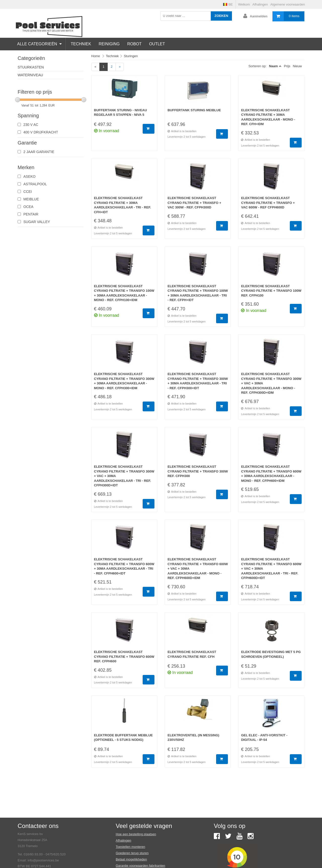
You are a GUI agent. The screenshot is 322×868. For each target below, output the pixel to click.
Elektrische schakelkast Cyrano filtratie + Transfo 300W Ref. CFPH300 (198, 471)
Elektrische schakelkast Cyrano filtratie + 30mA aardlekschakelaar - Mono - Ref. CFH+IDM (268, 117)
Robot (134, 44)
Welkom (244, 4)
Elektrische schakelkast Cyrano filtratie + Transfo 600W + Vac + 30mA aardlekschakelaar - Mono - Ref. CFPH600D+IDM (198, 569)
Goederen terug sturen (132, 853)
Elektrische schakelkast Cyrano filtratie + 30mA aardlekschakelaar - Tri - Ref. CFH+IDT (123, 205)
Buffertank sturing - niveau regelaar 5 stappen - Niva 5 (121, 113)
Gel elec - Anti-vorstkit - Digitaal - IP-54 (264, 738)
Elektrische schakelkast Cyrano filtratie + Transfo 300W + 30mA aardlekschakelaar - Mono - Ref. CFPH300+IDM (124, 381)
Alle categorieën (39, 44)
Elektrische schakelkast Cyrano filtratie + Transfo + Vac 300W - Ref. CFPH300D (194, 203)
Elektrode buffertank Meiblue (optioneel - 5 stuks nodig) (124, 738)
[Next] (120, 67)
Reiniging (109, 44)
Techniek (81, 44)
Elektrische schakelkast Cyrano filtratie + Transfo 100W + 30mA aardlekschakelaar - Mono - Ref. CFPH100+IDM (124, 293)
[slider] (18, 100)
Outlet (157, 44)
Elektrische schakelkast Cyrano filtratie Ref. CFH (192, 654)
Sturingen (131, 56)
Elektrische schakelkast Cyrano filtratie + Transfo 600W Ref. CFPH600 (124, 657)
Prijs (287, 66)
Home (96, 56)
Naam (273, 66)
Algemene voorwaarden (288, 4)
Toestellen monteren (130, 847)
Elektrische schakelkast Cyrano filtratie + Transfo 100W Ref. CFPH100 (271, 291)
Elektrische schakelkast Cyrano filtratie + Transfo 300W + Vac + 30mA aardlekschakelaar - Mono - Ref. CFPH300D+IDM (271, 383)
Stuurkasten (31, 67)
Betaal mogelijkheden (131, 859)
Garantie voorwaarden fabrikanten (140, 866)
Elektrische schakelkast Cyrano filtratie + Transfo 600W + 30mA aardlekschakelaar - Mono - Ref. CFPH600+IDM (271, 474)
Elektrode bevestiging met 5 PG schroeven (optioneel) (271, 654)
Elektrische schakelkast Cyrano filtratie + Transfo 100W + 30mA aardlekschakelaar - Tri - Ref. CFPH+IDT (198, 293)
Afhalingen (260, 4)
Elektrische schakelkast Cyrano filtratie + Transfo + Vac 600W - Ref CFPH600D (268, 203)
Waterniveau (30, 75)
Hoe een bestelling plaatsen (136, 834)
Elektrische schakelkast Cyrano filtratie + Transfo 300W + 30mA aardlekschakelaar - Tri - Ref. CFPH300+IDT (198, 381)
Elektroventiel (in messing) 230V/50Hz (193, 738)
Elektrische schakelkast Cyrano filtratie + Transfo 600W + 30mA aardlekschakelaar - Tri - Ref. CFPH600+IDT (124, 566)
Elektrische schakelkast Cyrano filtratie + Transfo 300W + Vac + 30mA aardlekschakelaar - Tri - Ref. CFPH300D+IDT (124, 476)
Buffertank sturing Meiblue (194, 110)
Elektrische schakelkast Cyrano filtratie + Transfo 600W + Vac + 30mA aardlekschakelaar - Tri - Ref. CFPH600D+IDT (271, 569)
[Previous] (95, 67)
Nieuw (297, 66)
